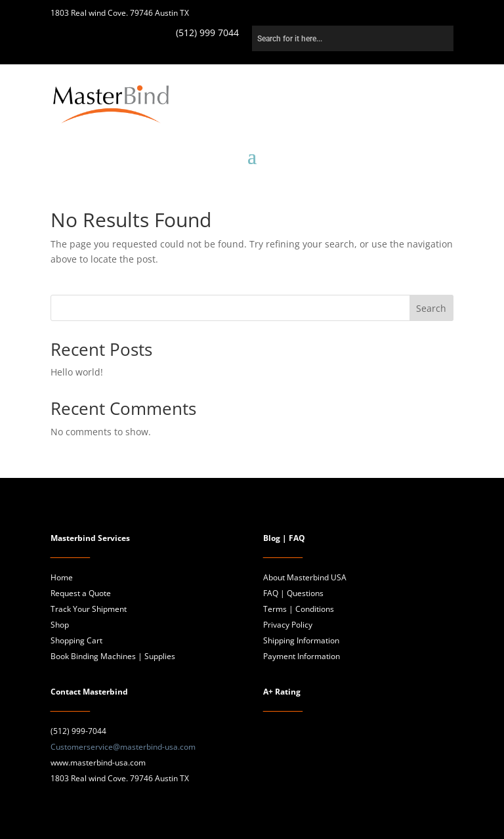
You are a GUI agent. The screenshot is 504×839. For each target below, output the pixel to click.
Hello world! (77, 372)
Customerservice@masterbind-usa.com (123, 747)
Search (431, 308)
